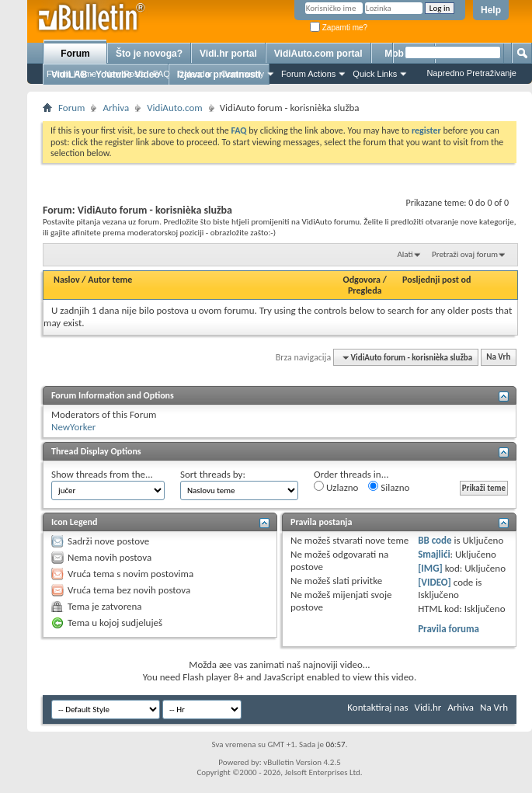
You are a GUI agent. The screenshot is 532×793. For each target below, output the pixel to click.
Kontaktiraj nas (377, 707)
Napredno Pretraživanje (471, 73)
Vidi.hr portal (228, 54)
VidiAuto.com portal (318, 54)
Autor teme (110, 280)
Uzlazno (336, 487)
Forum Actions (308, 74)
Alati (405, 254)
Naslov (67, 280)
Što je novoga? (149, 54)
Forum (75, 54)
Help (491, 10)
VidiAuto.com (175, 108)
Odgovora (362, 280)
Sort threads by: (213, 474)
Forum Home (71, 74)
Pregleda (365, 290)
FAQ (162, 74)
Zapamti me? (339, 28)
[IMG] (430, 568)
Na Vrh (498, 358)
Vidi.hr (428, 707)
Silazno (389, 487)
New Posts (125, 74)
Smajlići (434, 554)
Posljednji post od (436, 280)
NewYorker (73, 427)
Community (242, 74)
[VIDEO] (435, 582)
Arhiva (116, 108)
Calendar (195, 74)
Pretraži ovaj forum (465, 254)
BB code (435, 540)
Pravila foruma (449, 629)
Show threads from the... (102, 474)
